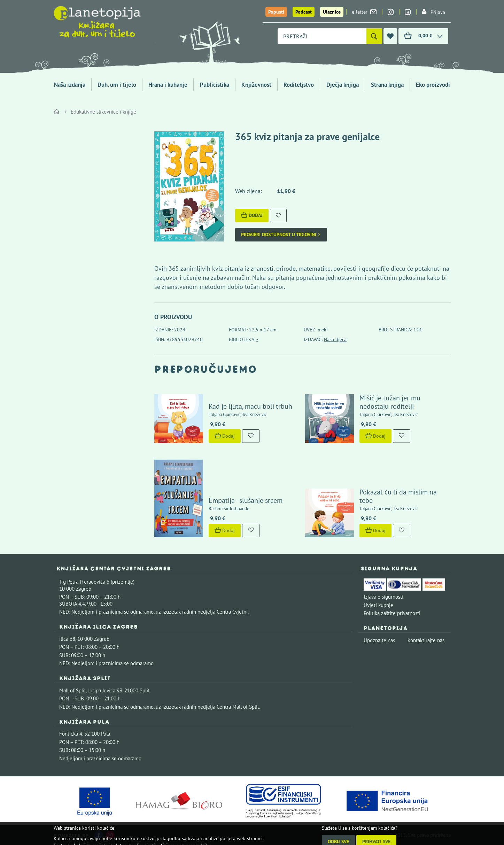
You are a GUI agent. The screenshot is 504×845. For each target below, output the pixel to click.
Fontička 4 (71, 734)
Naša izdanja (70, 85)
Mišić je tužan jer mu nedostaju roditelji (390, 402)
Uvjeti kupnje (378, 605)
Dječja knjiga (343, 85)
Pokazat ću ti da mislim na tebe (398, 496)
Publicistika (215, 85)
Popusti (276, 12)
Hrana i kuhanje (168, 85)
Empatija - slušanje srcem (246, 500)
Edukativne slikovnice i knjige (103, 112)
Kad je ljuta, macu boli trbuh (250, 406)
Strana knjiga (387, 85)
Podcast (304, 12)
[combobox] (322, 36)
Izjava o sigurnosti (383, 597)
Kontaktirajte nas (426, 640)
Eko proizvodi (433, 85)
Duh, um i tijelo (117, 85)
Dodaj (252, 215)
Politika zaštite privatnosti (392, 613)
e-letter (364, 12)
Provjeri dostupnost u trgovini (281, 235)
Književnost (256, 85)
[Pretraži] (374, 36)
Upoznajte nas (379, 640)
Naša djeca (335, 339)
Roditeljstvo (299, 85)
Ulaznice (332, 12)
